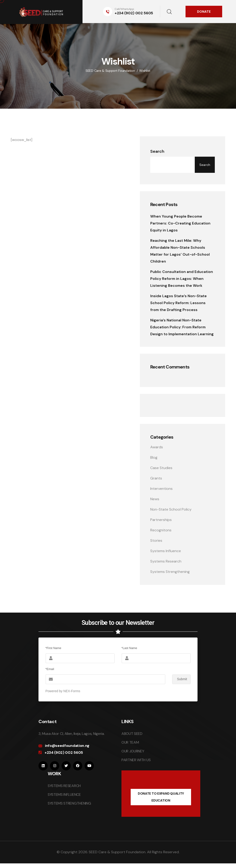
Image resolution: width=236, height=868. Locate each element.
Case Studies (161, 468)
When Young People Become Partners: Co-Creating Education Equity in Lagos (180, 223)
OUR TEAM (130, 742)
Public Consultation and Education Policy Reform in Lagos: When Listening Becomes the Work (182, 279)
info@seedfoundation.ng (67, 746)
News (155, 499)
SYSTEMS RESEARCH (64, 786)
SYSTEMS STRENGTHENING (69, 803)
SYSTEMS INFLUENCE (64, 795)
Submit (180, 679)
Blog (154, 457)
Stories (156, 540)
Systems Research (166, 561)
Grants (156, 478)
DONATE (204, 12)
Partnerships (161, 520)
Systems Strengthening (170, 572)
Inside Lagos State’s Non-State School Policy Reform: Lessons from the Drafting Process (178, 303)
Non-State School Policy (171, 509)
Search (157, 151)
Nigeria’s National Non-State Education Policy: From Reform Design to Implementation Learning (182, 327)
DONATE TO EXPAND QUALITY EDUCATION (161, 797)
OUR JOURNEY (133, 751)
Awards (157, 447)
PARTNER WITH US (136, 760)
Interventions (161, 489)
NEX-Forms (72, 691)
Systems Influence (166, 551)
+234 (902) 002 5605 (134, 13)
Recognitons (161, 530)
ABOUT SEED (132, 734)
